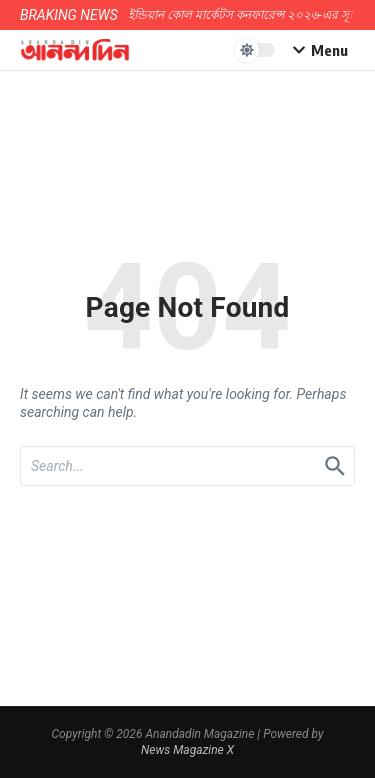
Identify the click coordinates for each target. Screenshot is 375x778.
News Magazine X (187, 750)
